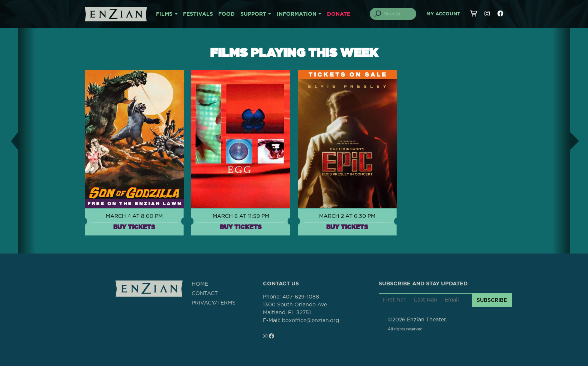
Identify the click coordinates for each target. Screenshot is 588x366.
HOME (200, 284)
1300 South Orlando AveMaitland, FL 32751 (295, 309)
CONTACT (205, 294)
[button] (9, 141)
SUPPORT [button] (253, 14)
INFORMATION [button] (297, 14)
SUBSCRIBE (492, 300)
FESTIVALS (198, 14)
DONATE (339, 14)
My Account (443, 14)
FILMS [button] (164, 14)
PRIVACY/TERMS (214, 303)
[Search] (397, 14)
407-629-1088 (301, 297)
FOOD (226, 14)
